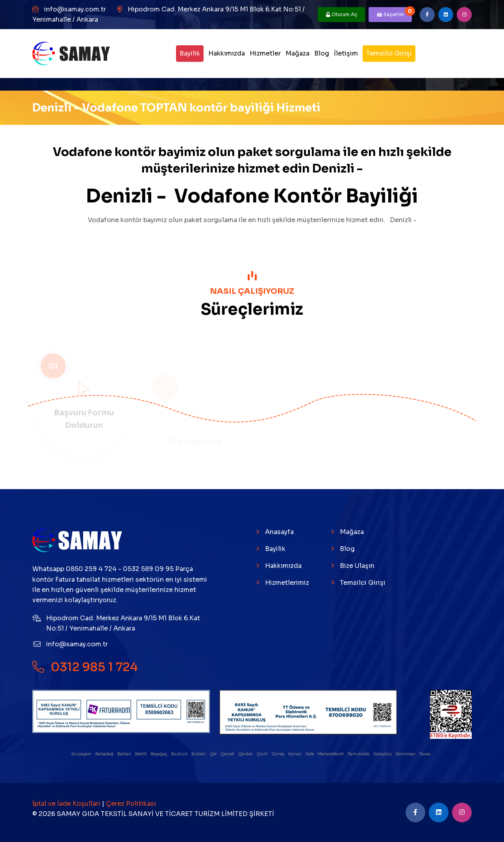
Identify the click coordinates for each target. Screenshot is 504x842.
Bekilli (141, 754)
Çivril (262, 754)
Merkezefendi (331, 754)
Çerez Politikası (131, 804)
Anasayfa (279, 532)
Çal (214, 754)
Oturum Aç (342, 14)
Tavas (425, 754)
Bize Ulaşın (357, 566)
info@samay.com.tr (75, 9)
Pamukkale (359, 754)
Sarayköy (383, 754)
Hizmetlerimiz (287, 583)
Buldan (199, 754)
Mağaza (297, 53)
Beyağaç (159, 754)
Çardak (246, 754)
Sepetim (395, 12)
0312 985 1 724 (85, 667)
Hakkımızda (227, 53)
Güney (278, 754)
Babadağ (105, 754)
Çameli (228, 754)
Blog (322, 53)
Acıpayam (82, 754)
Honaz (295, 754)
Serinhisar (406, 754)
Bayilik (190, 53)
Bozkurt (180, 754)
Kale (310, 754)
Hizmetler (265, 53)
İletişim (346, 53)
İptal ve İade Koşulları (67, 804)
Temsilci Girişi (389, 53)
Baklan (125, 754)
